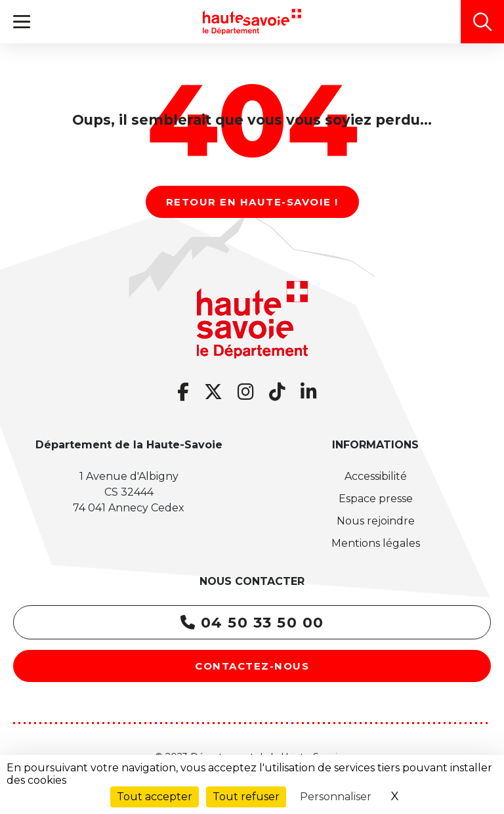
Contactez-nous (252, 666)
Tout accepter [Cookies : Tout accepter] (155, 797)
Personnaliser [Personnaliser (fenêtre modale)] (336, 797)
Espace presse (376, 499)
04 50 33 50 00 (252, 623)
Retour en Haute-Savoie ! (252, 202)
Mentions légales (376, 543)
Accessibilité (376, 476)
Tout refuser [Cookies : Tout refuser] (246, 797)
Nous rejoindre (376, 521)
